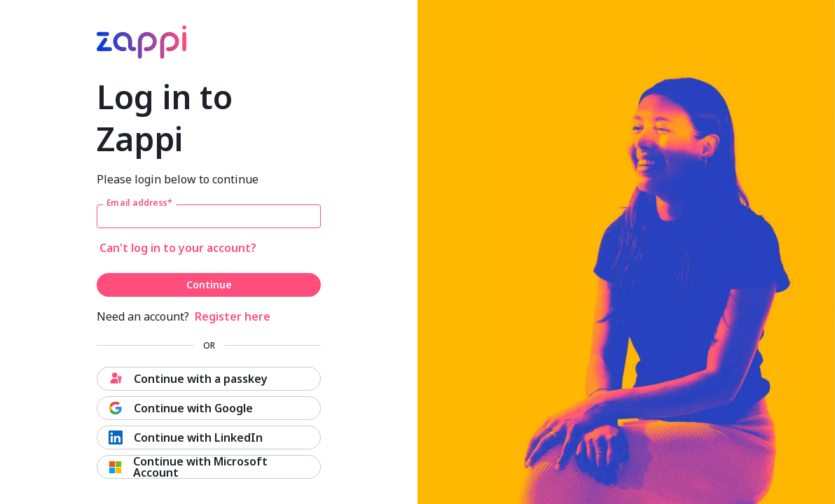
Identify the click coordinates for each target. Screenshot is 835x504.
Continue (209, 285)
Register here (233, 316)
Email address (139, 203)
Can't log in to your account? (178, 248)
